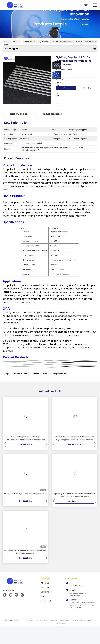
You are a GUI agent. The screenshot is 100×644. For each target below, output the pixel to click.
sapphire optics (40, 374)
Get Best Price (67, 88)
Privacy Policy (8, 620)
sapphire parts (59, 374)
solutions (45, 592)
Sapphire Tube (29, 42)
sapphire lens (20, 374)
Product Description (52, 114)
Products (17, 42)
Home (6, 42)
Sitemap (18, 620)
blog (43, 596)
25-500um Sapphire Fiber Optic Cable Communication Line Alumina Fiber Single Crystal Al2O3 (25, 438)
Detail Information (18, 114)
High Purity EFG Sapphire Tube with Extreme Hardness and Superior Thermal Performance (75, 495)
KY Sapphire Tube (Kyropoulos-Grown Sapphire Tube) (25, 494)
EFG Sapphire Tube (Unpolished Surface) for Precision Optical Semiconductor (25, 552)
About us (45, 583)
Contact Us (46, 601)
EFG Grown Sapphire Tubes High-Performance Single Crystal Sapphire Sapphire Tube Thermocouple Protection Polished (75, 438)
